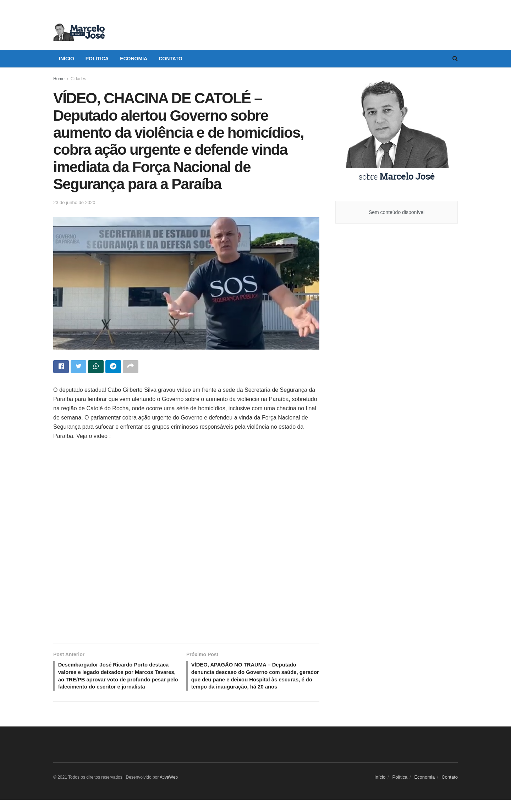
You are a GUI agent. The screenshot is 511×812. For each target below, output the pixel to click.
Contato (171, 59)
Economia (134, 59)
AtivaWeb (169, 789)
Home (59, 79)
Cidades (78, 79)
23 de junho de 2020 (74, 202)
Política (97, 59)
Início (67, 59)
